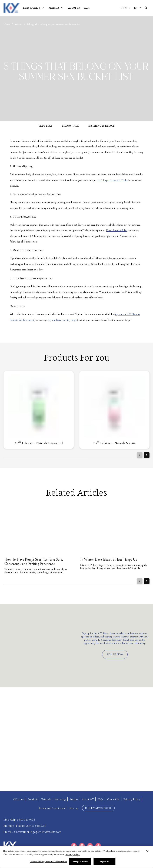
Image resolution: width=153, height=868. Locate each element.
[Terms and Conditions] (52, 808)
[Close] (147, 851)
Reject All (104, 861)
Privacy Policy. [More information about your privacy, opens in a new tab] (73, 854)
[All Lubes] (18, 799)
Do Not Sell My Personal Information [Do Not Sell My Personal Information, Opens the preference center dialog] (48, 861)
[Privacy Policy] (132, 799)
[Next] (147, 455)
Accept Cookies (80, 861)
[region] (76, 857)
